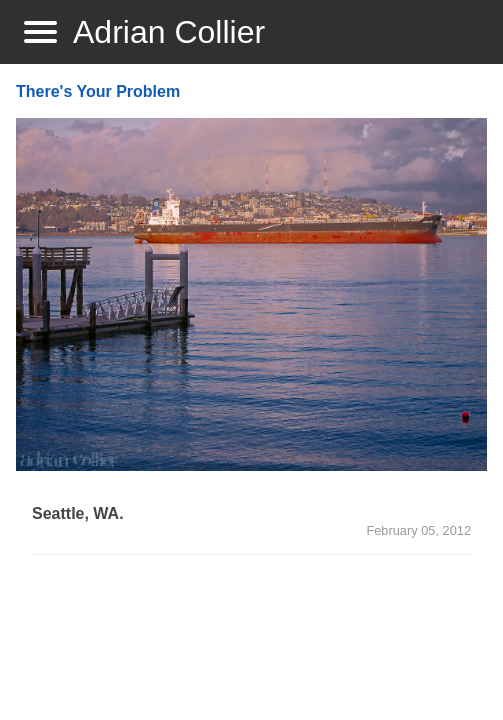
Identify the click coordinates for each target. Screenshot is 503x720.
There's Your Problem (98, 91)
